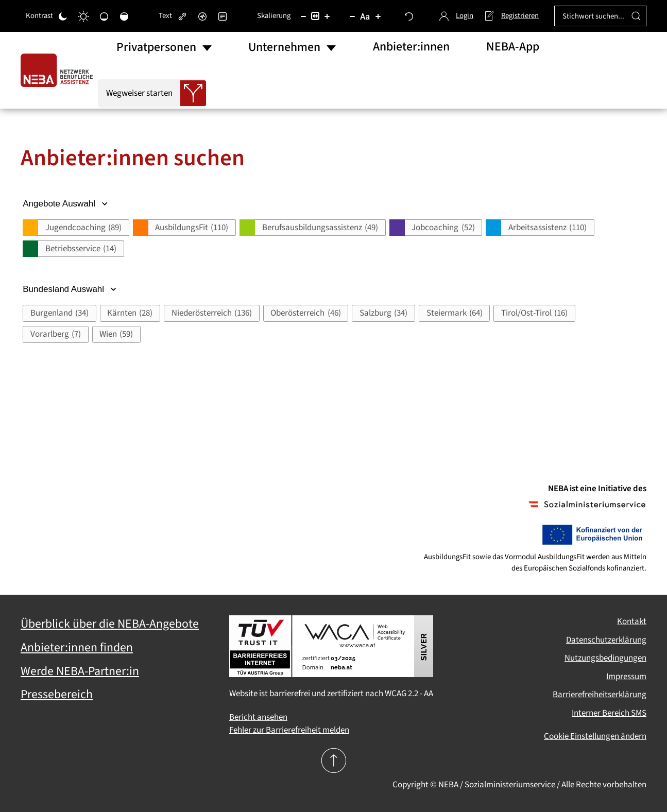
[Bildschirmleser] (202, 16)
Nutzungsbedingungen (605, 658)
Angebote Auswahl (66, 204)
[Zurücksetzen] (409, 16)
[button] (76, 228)
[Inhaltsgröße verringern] (303, 16)
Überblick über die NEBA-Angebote (110, 624)
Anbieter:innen (411, 47)
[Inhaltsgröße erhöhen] (327, 16)
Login (456, 16)
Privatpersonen (156, 47)
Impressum (626, 677)
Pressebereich (57, 695)
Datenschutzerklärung (606, 640)
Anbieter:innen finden (77, 648)
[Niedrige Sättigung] (104, 16)
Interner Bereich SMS (609, 713)
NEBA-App (513, 47)
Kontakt (632, 621)
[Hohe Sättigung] (124, 16)
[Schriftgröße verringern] (352, 16)
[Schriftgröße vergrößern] (378, 16)
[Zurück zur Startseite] (59, 70)
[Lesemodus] (223, 16)
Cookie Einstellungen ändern (595, 736)
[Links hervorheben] (182, 16)
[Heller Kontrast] (83, 16)
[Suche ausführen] (636, 16)
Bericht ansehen (258, 717)
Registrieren (511, 16)
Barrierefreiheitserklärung (600, 695)
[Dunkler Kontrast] (63, 16)
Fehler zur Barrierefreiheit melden (289, 730)
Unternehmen (284, 47)
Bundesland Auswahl (71, 289)
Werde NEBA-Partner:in (80, 671)
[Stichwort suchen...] (600, 16)
